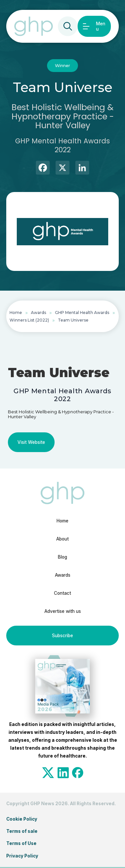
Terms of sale (22, 831)
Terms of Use (21, 843)
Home (16, 313)
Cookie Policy (22, 819)
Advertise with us (63, 611)
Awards (38, 313)
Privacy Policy (22, 856)
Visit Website (31, 442)
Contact (63, 593)
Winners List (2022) (29, 320)
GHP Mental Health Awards (82, 313)
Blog (63, 557)
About (63, 539)
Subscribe (63, 636)
